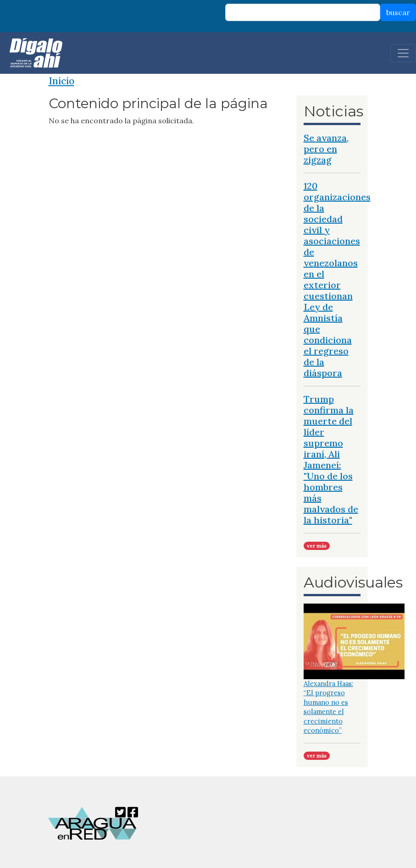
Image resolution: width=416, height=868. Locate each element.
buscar (398, 12)
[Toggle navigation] (403, 53)
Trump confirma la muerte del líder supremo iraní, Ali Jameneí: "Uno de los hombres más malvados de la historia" (331, 459)
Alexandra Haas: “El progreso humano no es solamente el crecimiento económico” (328, 707)
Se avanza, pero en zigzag (326, 149)
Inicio (61, 81)
